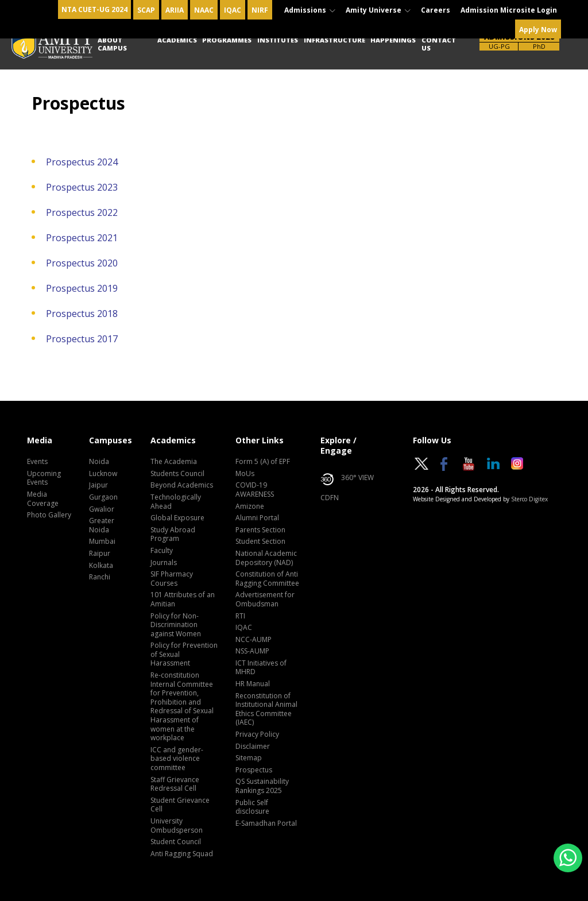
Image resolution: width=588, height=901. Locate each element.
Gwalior (102, 509)
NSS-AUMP (252, 651)
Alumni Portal (257, 518)
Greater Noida (102, 525)
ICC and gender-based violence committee (177, 759)
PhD (539, 46)
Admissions (310, 10)
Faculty (162, 551)
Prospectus (254, 770)
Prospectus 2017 (82, 339)
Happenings (393, 40)
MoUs (245, 474)
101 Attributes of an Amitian (183, 600)
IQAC (233, 10)
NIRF (260, 10)
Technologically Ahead (176, 502)
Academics (177, 40)
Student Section (260, 542)
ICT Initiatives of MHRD (261, 668)
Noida (99, 462)
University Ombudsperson (177, 826)
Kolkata (101, 566)
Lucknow (103, 474)
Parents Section (260, 530)
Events (37, 462)
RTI (240, 616)
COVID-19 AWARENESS (255, 490)
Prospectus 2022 (82, 212)
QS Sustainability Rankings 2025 (262, 786)
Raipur (100, 554)
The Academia (174, 462)
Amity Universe (378, 10)
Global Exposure (177, 518)
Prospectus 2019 (82, 288)
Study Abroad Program (173, 535)
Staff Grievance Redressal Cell (175, 784)
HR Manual (253, 684)
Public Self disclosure (252, 807)
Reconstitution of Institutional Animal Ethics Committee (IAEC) (266, 709)
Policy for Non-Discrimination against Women (176, 625)
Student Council (176, 842)
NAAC (204, 10)
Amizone (250, 506)
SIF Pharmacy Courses (172, 579)
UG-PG (499, 46)
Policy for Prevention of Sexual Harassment (184, 654)
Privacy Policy (257, 734)
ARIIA (175, 10)
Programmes (227, 40)
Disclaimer (253, 747)
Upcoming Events (44, 478)
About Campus (112, 44)
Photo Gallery (49, 515)
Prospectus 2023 (82, 187)
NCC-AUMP (254, 640)
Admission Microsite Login (509, 10)
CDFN (330, 498)
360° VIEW (347, 479)
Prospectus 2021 (82, 238)
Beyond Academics (182, 485)
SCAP (146, 10)
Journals (164, 563)
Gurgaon (103, 497)
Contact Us (439, 44)
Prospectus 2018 (82, 314)
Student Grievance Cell (180, 805)
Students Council (177, 474)
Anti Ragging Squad (182, 854)
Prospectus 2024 (82, 162)
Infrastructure (334, 40)
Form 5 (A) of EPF (263, 462)
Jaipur (98, 485)
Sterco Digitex (529, 499)
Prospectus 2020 (82, 263)
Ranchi (100, 577)
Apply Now (538, 30)
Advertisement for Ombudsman (265, 600)
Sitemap (249, 758)
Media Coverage (43, 499)
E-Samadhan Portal (266, 823)
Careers (436, 10)
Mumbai (102, 542)
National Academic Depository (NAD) (266, 558)
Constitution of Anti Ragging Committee (267, 579)
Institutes (278, 40)
